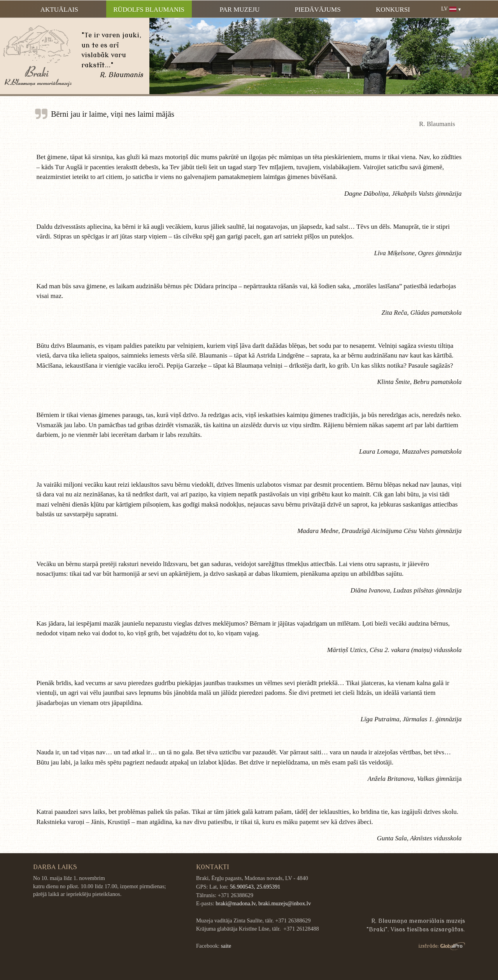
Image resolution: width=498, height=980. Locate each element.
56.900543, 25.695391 (255, 887)
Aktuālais (59, 10)
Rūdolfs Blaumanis (149, 10)
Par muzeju (239, 10)
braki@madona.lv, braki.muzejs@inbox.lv (263, 903)
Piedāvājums (318, 10)
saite (226, 946)
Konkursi (393, 10)
